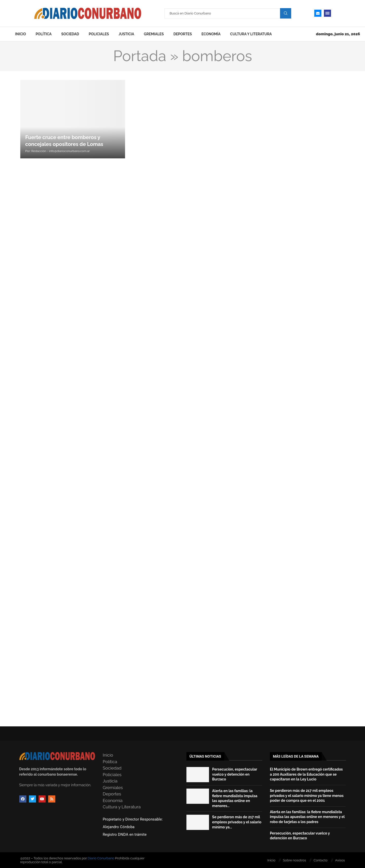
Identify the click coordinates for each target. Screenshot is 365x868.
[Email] (318, 13)
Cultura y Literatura (251, 34)
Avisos (340, 860)
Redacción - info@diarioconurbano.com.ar (61, 151)
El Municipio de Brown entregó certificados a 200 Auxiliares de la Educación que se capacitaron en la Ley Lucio (306, 774)
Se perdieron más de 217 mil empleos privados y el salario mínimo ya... (237, 822)
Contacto (320, 860)
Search (286, 13)
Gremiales (154, 34)
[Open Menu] (327, 13)
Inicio (21, 34)
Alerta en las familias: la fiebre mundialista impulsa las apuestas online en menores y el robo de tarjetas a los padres (307, 817)
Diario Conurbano (101, 858)
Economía (211, 34)
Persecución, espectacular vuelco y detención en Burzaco (234, 774)
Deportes (183, 34)
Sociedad (70, 34)
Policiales (99, 34)
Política (44, 34)
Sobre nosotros (294, 860)
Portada (140, 56)
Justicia (126, 34)
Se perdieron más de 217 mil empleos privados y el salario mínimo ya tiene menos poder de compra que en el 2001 (307, 796)
